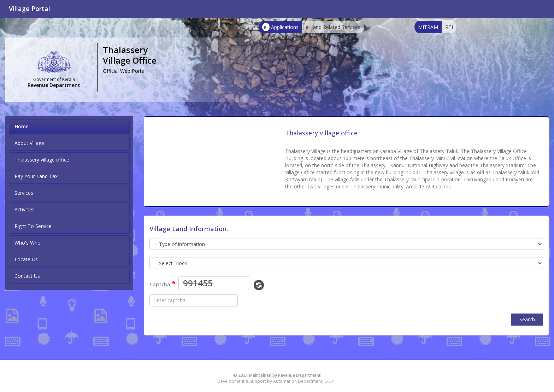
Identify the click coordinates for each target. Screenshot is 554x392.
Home (22, 126)
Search (527, 319)
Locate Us (26, 259)
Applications (280, 27)
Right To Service (33, 226)
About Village (29, 143)
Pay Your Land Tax (36, 176)
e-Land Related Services (333, 27)
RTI (449, 27)
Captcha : (163, 284)
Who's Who (28, 243)
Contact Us (27, 276)
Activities (25, 209)
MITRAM (428, 27)
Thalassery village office (42, 160)
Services (24, 193)
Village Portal (30, 8)
